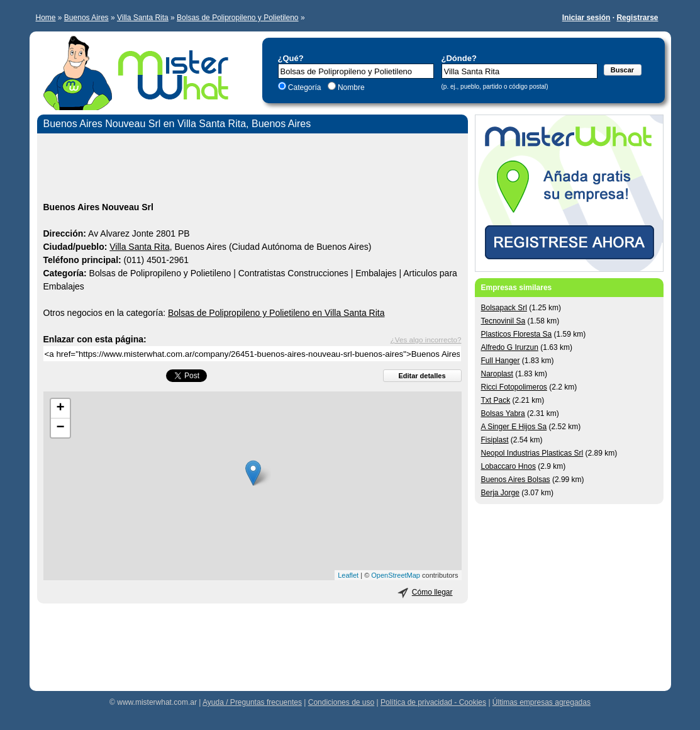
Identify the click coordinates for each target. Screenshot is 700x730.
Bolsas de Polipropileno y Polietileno (237, 18)
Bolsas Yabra (503, 413)
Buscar (622, 70)
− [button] (60, 428)
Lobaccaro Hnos (508, 466)
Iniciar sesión (586, 18)
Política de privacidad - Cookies (433, 702)
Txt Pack (496, 400)
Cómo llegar (432, 592)
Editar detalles (422, 376)
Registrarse (637, 18)
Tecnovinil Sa (503, 321)
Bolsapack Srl (504, 308)
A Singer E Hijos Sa (514, 427)
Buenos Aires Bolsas (516, 480)
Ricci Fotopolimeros (514, 387)
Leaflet (348, 575)
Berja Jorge (500, 493)
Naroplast (497, 374)
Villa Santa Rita (143, 18)
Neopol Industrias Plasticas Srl (532, 453)
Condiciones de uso (341, 702)
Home (46, 18)
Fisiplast (495, 440)
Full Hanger (501, 361)
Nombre (350, 87)
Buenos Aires (86, 18)
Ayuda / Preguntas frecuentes (252, 702)
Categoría (305, 87)
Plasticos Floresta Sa (517, 334)
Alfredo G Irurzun (510, 347)
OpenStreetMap (396, 575)
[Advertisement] (253, 169)
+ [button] (60, 408)
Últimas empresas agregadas (542, 702)
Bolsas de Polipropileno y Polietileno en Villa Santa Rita (276, 313)
